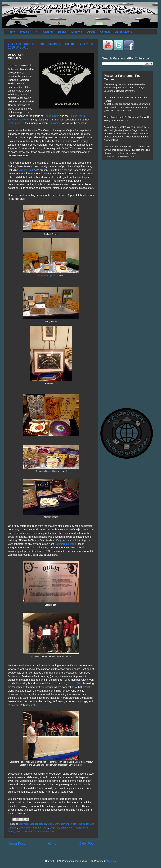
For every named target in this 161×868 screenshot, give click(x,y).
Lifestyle (77, 32)
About (91, 32)
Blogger (111, 861)
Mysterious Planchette (30, 828)
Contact (105, 32)
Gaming (48, 32)
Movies (24, 32)
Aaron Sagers (124, 32)
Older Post (87, 843)
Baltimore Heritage (65, 544)
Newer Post (16, 843)
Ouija (46, 828)
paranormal (66, 828)
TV (36, 32)
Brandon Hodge (45, 276)
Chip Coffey (74, 683)
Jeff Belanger (16, 123)
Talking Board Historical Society (24, 831)
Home (11, 32)
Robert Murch (52, 116)
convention (66, 824)
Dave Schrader (81, 824)
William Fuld (26, 170)
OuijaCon (55, 123)
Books (62, 32)
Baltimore (23, 824)
